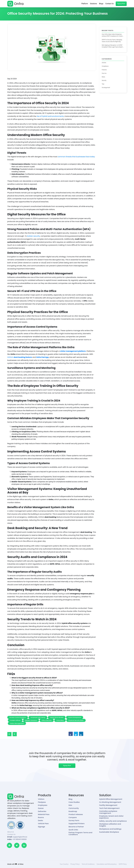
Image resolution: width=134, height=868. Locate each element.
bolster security (33, 236)
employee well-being (38, 717)
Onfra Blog (60, 720)
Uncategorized (106, 88)
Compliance (105, 66)
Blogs (101, 4)
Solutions (94, 4)
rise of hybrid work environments (50, 116)
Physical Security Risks (76, 720)
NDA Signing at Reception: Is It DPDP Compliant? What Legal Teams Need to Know (113, 46)
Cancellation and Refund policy (107, 864)
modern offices (15, 720)
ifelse (21, 864)
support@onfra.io (20, 837)
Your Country (64, 864)
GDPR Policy (123, 864)
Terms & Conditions (88, 864)
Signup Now (121, 4)
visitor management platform (73, 351)
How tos (104, 73)
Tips (103, 84)
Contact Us (110, 4)
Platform (85, 4)
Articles (104, 63)
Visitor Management (17, 723)
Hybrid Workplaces (75, 717)
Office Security (47, 720)
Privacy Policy (75, 864)
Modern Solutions (31, 720)
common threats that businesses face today (76, 157)
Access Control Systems (18, 717)
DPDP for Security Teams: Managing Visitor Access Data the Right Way (112, 41)
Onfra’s (20, 357)
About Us (11, 832)
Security (104, 80)
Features (104, 70)
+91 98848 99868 (19, 839)
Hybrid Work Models (57, 717)
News (103, 77)
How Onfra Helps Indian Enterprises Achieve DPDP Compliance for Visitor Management (112, 35)
